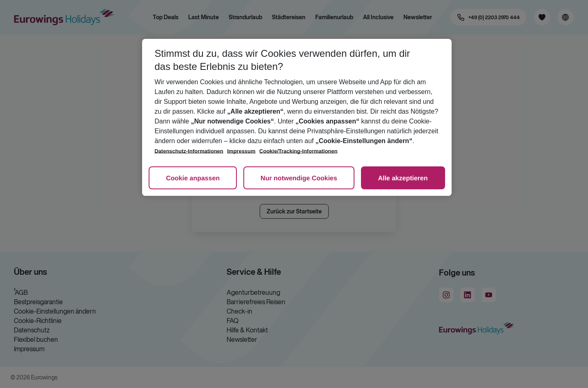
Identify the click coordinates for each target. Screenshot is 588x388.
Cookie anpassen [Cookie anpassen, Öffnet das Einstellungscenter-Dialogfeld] (193, 178)
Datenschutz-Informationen (189, 151)
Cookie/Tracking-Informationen (298, 151)
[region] (297, 117)
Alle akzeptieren (403, 178)
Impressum (241, 151)
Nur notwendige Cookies (299, 178)
